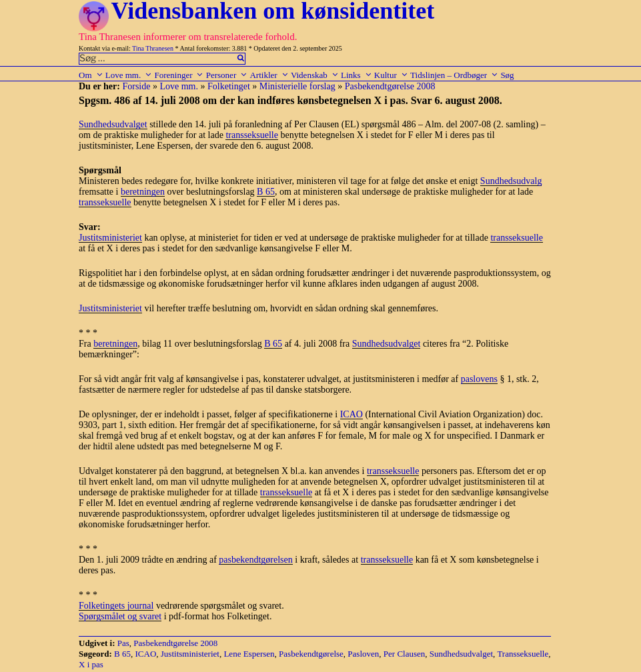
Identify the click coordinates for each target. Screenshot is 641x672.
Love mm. (129, 75)
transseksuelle (252, 135)
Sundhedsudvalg (511, 181)
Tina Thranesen (153, 48)
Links (357, 75)
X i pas (91, 664)
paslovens (479, 379)
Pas (123, 643)
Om (91, 75)
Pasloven (363, 654)
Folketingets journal (116, 606)
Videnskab (315, 75)
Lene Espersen (249, 654)
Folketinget (229, 86)
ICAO (352, 414)
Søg (507, 75)
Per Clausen (404, 654)
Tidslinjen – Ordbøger (454, 75)
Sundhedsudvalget (113, 124)
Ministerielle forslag (297, 86)
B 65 (266, 192)
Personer (227, 75)
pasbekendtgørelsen (255, 560)
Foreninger (179, 75)
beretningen (143, 192)
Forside (136, 86)
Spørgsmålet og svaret (120, 616)
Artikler (269, 75)
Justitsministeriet (110, 238)
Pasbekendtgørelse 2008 (390, 86)
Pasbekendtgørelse (311, 654)
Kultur (391, 75)
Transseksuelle (523, 654)
